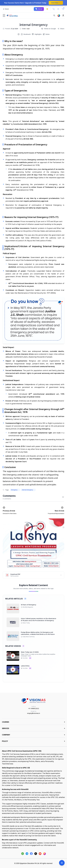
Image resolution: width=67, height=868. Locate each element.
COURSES (33, 722)
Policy (33, 741)
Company (33, 735)
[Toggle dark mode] (47, 9)
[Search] (54, 15)
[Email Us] (58, 9)
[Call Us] (54, 9)
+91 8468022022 (34, 708)
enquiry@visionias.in (34, 713)
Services (33, 728)
